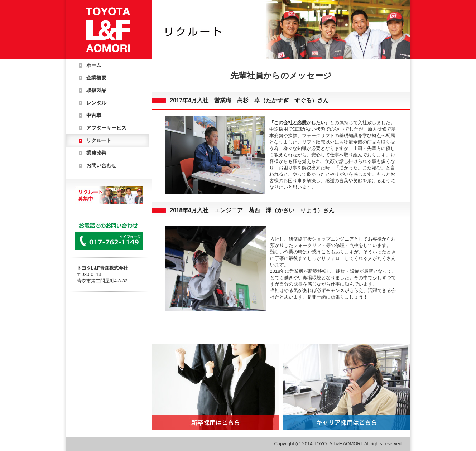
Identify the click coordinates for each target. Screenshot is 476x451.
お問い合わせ (101, 165)
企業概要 (96, 78)
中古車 (94, 115)
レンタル (96, 103)
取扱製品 (96, 90)
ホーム (94, 65)
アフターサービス (106, 128)
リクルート (99, 140)
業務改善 (96, 153)
